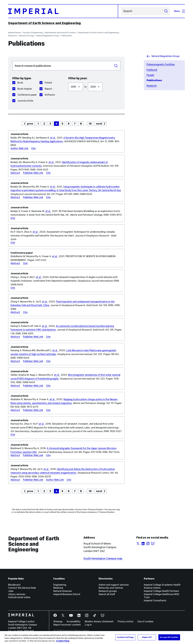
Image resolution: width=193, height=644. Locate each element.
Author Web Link (19, 148)
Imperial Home (14, 33)
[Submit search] (166, 11)
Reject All (147, 637)
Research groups (108, 591)
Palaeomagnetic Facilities (161, 64)
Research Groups (27, 36)
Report (46, 89)
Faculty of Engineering (33, 33)
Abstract (15, 173)
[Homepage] (63, 11)
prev (30, 124)
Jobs (11, 591)
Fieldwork (152, 70)
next (99, 124)
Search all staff (107, 594)
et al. (53, 138)
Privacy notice (125, 621)
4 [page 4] (56, 124)
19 (90, 124)
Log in (88, 625)
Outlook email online (19, 597)
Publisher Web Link (33, 173)
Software (47, 95)
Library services (17, 594)
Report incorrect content (67, 625)
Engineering (60, 585)
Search (121, 11)
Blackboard (14, 585)
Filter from (68, 81)
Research (12, 36)
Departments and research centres (60, 33)
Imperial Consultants (155, 601)
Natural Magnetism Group (48, 36)
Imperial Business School (67, 594)
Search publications (12, 61)
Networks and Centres (111, 588)
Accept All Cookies (169, 637)
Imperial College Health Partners (161, 591)
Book (18, 83)
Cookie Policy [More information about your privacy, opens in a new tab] (63, 641)
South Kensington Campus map (103, 558)
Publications (67, 36)
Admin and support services (114, 585)
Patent (46, 83)
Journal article (23, 101)
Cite (33, 148)
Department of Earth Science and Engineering (44, 23)
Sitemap (58, 621)
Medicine (58, 588)
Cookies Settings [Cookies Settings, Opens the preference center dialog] (125, 637)
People (150, 75)
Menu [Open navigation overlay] (179, 11)
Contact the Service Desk (22, 588)
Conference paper (25, 95)
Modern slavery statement (99, 621)
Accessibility (74, 621)
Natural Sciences (63, 591)
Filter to (88, 81)
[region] (96, 638)
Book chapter (22, 89)
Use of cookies (145, 621)
